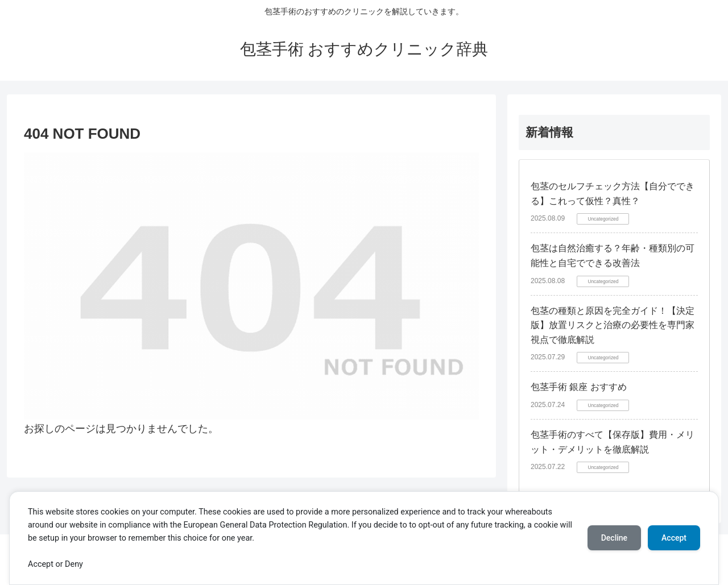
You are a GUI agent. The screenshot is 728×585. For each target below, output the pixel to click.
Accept (674, 538)
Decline (614, 538)
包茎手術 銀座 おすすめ (579, 387)
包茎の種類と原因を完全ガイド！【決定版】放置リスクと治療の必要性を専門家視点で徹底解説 (613, 325)
